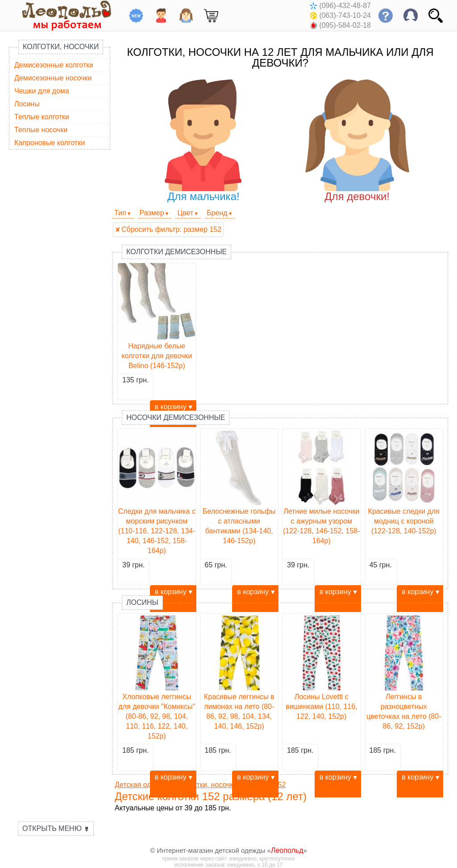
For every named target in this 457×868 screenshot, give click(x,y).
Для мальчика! (203, 141)
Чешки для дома (42, 91)
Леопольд (287, 850)
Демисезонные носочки (53, 78)
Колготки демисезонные (177, 252)
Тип (120, 213)
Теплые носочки (41, 130)
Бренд (217, 213)
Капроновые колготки (50, 143)
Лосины (27, 104)
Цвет (185, 213)
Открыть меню (56, 828)
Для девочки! (357, 141)
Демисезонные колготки (54, 65)
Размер (152, 213)
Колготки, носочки (61, 47)
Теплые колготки (42, 117)
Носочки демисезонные (176, 417)
